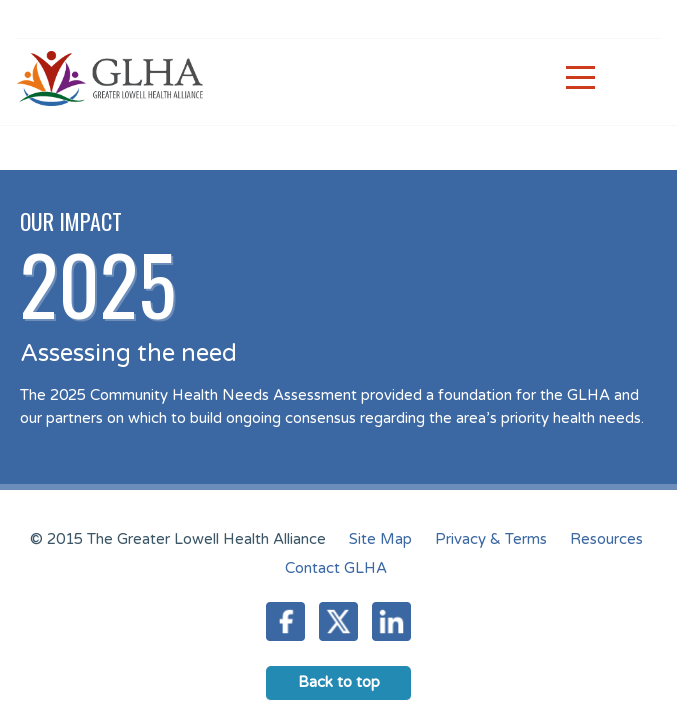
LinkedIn (391, 621)
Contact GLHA (336, 568)
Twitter (338, 621)
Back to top (339, 682)
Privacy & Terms (491, 539)
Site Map (380, 539)
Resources (606, 539)
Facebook (285, 621)
